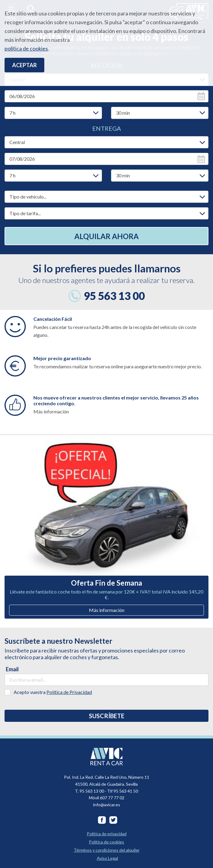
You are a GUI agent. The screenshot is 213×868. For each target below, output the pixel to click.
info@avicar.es (107, 805)
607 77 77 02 (112, 798)
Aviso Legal (107, 858)
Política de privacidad (107, 834)
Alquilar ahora (106, 236)
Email (12, 669)
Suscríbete (107, 716)
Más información (107, 610)
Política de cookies (106, 842)
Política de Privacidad (69, 692)
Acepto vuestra (53, 692)
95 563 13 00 (114, 296)
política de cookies (26, 48)
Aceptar (24, 65)
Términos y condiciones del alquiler (107, 850)
